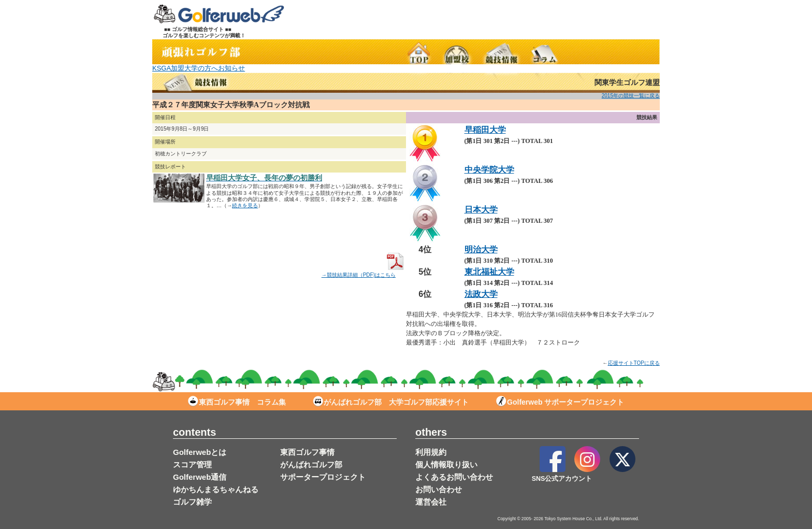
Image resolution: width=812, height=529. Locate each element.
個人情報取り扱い (446, 464)
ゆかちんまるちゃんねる (216, 489)
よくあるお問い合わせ (454, 477)
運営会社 (431, 502)
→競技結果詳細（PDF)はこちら (364, 272)
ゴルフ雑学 (192, 502)
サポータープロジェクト (323, 477)
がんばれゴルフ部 (311, 464)
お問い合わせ (439, 489)
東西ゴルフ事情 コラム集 (237, 402)
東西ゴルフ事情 (307, 452)
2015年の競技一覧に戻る (631, 96)
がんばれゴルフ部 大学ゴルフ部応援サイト (391, 402)
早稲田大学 (485, 130)
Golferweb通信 (200, 477)
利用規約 (431, 452)
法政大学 (481, 294)
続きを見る (245, 205)
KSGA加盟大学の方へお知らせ (199, 68)
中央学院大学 (489, 170)
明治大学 (481, 249)
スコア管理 (192, 464)
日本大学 (481, 210)
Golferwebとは (200, 452)
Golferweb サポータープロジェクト (560, 402)
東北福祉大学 (489, 272)
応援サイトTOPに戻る (634, 363)
